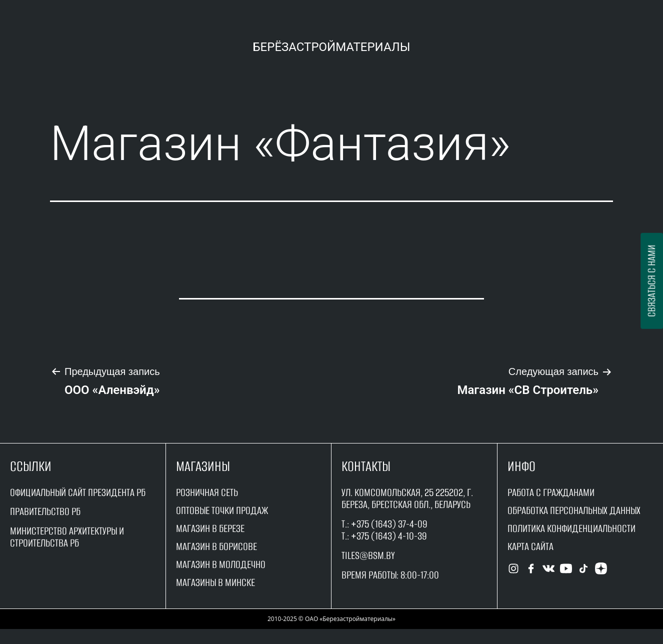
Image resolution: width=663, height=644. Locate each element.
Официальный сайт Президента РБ (78, 492)
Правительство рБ (45, 511)
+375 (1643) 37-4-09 (389, 524)
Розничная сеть (207, 492)
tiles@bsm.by (368, 555)
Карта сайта (530, 546)
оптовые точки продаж (222, 510)
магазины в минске (215, 582)
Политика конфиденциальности (571, 528)
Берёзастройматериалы (331, 47)
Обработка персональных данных (574, 510)
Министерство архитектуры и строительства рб (67, 537)
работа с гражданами (551, 492)
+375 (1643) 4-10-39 (389, 536)
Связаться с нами (651, 281)
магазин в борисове (216, 546)
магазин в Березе (210, 528)
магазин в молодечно (221, 564)
